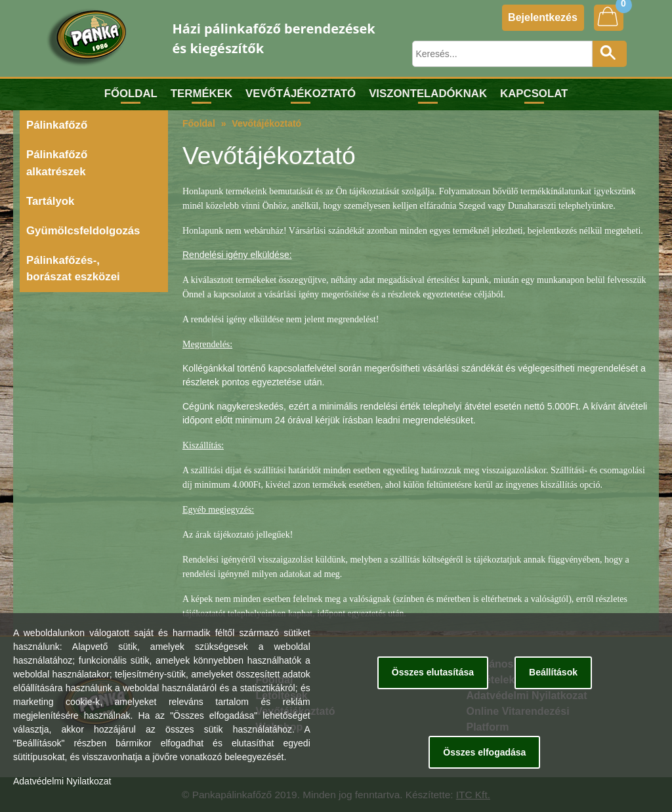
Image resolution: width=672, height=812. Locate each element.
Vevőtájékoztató (301, 94)
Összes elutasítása (433, 672)
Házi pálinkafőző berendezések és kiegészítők (274, 38)
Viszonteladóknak (428, 94)
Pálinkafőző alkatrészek (57, 163)
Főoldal (131, 94)
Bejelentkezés (543, 17)
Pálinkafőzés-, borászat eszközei (73, 268)
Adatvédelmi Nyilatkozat (62, 781)
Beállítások (553, 672)
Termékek (201, 94)
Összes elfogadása (484, 752)
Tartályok (50, 201)
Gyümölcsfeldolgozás (83, 231)
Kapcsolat (534, 94)
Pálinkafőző (57, 125)
